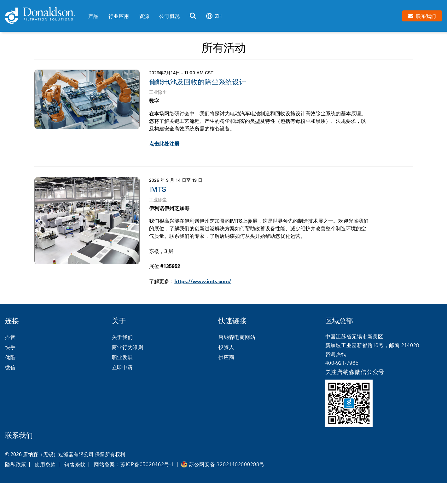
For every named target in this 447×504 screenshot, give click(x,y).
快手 (10, 347)
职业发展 (122, 357)
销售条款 (75, 464)
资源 (144, 16)
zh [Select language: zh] (214, 16)
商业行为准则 (128, 347)
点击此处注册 (164, 144)
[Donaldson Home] (44, 16)
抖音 (10, 337)
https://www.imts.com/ (203, 281)
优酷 (10, 357)
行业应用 (119, 16)
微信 (10, 367)
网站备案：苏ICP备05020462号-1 (134, 464)
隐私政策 (16, 464)
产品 (93, 16)
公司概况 (169, 16)
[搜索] (193, 16)
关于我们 (122, 337)
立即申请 (122, 367)
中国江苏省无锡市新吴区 (354, 336)
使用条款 (45, 464)
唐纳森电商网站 (237, 337)
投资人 (226, 347)
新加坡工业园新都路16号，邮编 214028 (372, 345)
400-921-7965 (342, 363)
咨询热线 (336, 354)
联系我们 (19, 435)
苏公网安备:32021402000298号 (227, 464)
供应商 (226, 357)
